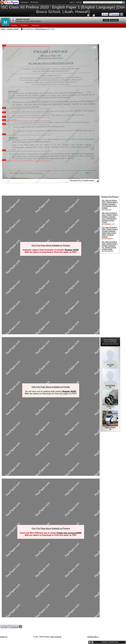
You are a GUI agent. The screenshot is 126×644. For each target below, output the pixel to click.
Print (105, 14)
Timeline (24, 25)
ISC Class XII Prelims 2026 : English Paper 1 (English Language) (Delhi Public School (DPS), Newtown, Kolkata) (110, 232)
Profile (14, 25)
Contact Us (4, 637)
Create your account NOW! (69, 533)
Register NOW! (72, 250)
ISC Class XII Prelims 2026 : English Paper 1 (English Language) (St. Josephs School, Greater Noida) (110, 246)
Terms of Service (56, 637)
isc (45, 29)
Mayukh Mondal (23, 19)
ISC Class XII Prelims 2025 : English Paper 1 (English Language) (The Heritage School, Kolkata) (110, 204)
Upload (79, 2)
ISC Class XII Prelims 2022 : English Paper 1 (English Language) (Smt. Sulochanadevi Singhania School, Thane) (110, 218)
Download (114, 14)
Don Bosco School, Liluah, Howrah (28, 21)
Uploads (35, 25)
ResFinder (34, 2)
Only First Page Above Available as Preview (51, 245)
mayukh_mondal (13, 29)
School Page (40, 29)
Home (3, 29)
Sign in (72, 2)
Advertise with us (93, 637)
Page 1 (94, 47)
